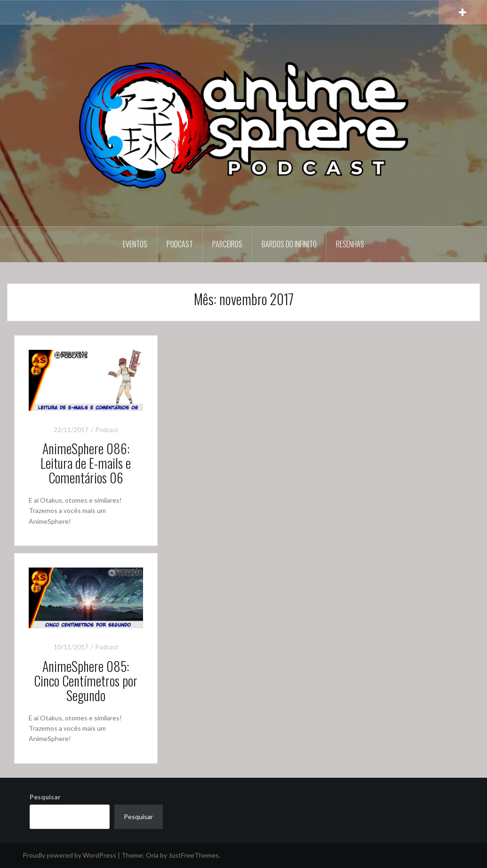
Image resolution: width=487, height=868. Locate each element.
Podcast (180, 244)
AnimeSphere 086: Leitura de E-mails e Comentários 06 (86, 463)
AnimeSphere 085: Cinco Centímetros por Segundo (86, 681)
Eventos (135, 244)
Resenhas (350, 244)
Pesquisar (45, 797)
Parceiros (227, 244)
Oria (152, 855)
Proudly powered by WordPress (69, 855)
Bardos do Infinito (289, 244)
